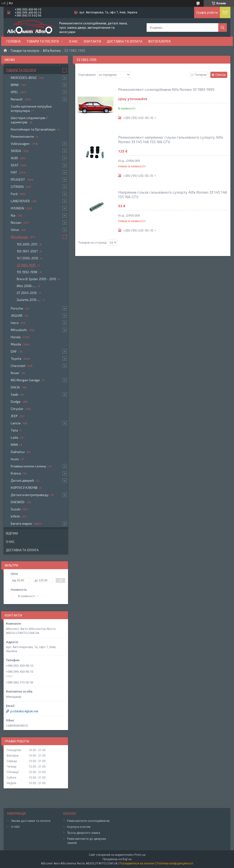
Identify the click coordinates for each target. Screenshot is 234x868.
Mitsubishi (19, 330)
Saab (15, 394)
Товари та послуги (43, 41)
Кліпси (16, 473)
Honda (16, 337)
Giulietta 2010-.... (29, 300)
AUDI (14, 158)
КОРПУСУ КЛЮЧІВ (24, 488)
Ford (14, 194)
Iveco (15, 323)
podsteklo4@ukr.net (24, 711)
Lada (14, 437)
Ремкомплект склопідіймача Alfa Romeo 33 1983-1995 (166, 89)
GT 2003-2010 (27, 293)
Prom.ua (140, 855)
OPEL (15, 92)
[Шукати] (223, 27)
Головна (14, 41)
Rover (15, 373)
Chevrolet (18, 366)
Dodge (16, 401)
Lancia (16, 423)
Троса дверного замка (84, 833)
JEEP (14, 416)
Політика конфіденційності (175, 863)
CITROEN (17, 187)
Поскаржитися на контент (137, 863)
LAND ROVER (20, 201)
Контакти (92, 41)
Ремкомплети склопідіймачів (88, 821)
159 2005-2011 (27, 244)
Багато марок (21, 523)
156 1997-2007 (27, 251)
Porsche (17, 308)
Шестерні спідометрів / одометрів (29, 120)
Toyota (16, 358)
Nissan (16, 222)
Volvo (15, 230)
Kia (13, 215)
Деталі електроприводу (30, 495)
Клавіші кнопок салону (28, 466)
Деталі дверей (22, 480)
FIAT (14, 172)
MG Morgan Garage (25, 380)
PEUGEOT (18, 179)
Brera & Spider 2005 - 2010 (36, 279)
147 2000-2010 (27, 258)
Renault (17, 99)
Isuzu (15, 459)
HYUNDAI (17, 208)
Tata (14, 430)
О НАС (16, 827)
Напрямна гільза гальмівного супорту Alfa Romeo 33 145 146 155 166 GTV (173, 194)
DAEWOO (18, 502)
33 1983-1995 (26, 265)
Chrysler (17, 409)
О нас (74, 41)
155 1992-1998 (27, 272)
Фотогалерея (159, 41)
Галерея (201, 75)
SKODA (16, 151)
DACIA (15, 387)
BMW (15, 85)
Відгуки (12, 533)
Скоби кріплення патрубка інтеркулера (31, 108)
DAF (14, 351)
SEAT (15, 165)
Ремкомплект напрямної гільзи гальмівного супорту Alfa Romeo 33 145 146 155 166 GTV (170, 139)
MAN (14, 445)
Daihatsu (18, 452)
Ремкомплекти (22, 136)
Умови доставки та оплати (31, 821)
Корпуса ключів (79, 827)
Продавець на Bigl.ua (117, 859)
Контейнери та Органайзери (33, 129)
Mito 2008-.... (26, 286)
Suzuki (16, 509)
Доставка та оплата (125, 41)
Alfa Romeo (52, 51)
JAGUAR (17, 315)
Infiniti (15, 516)
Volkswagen (20, 144)
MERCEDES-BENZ (24, 78)
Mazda (16, 344)
